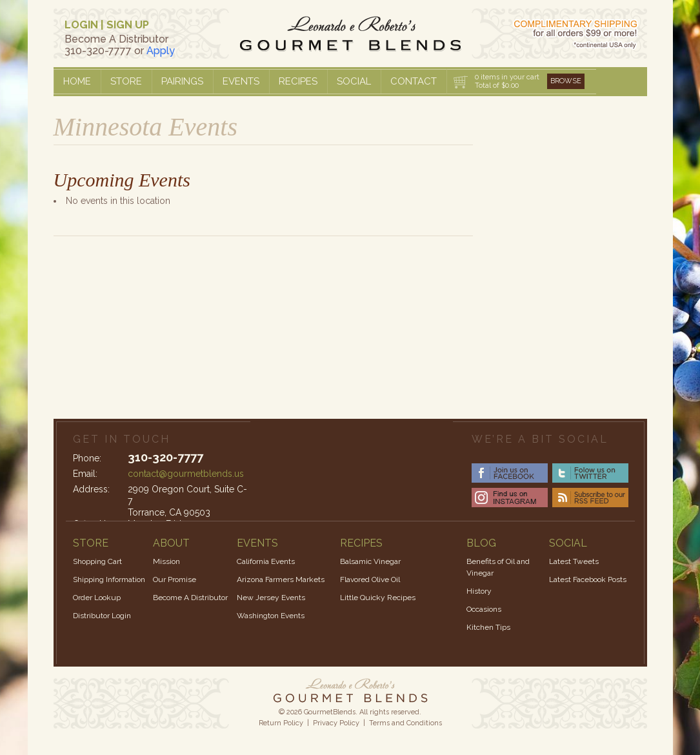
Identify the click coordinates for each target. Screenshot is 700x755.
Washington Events (271, 616)
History (479, 591)
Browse (566, 81)
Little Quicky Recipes (378, 598)
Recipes (298, 81)
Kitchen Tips (488, 627)
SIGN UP (128, 25)
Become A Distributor (190, 598)
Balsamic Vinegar (370, 561)
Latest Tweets (574, 561)
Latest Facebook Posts (588, 579)
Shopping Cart (97, 561)
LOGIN (81, 25)
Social (354, 81)
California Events (266, 561)
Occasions (484, 609)
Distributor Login (102, 616)
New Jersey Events (271, 598)
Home (77, 81)
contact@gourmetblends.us (186, 474)
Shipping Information (109, 579)
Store (126, 81)
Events (241, 81)
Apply (161, 51)
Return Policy (281, 723)
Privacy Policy (336, 723)
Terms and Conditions (405, 723)
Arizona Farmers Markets (281, 579)
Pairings (182, 81)
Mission (166, 561)
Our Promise (175, 579)
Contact (414, 81)
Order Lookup (97, 598)
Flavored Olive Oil (370, 579)
